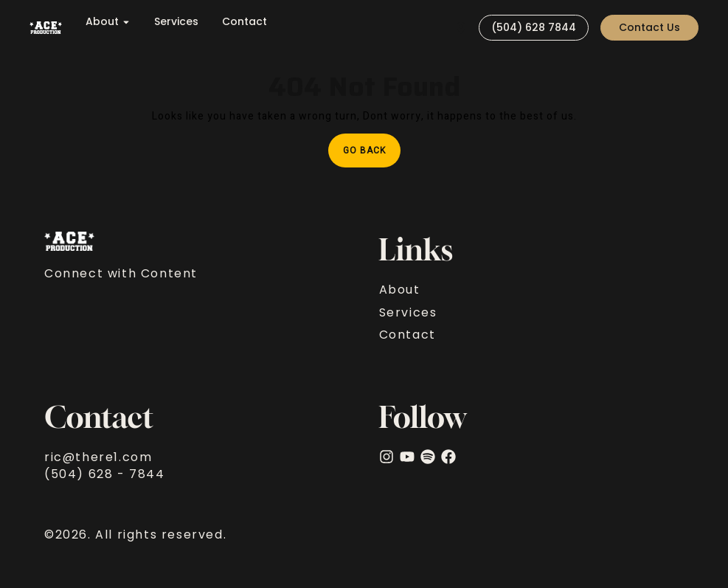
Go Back (372, 145)
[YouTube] (407, 457)
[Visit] (461, 28)
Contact (245, 22)
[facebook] (448, 457)
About (108, 22)
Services (176, 22)
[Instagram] (386, 457)
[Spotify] (428, 457)
